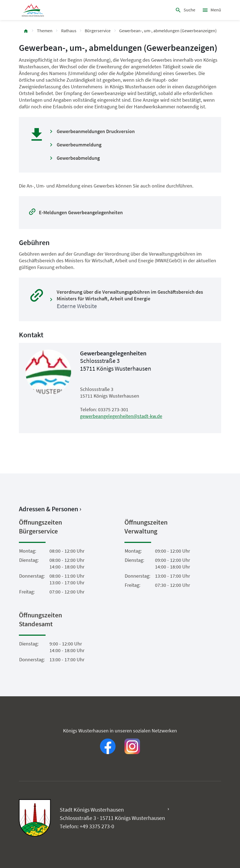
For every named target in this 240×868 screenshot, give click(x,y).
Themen (45, 31)
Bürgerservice (98, 31)
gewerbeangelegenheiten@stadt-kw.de (121, 416)
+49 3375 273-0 (97, 826)
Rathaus (69, 31)
